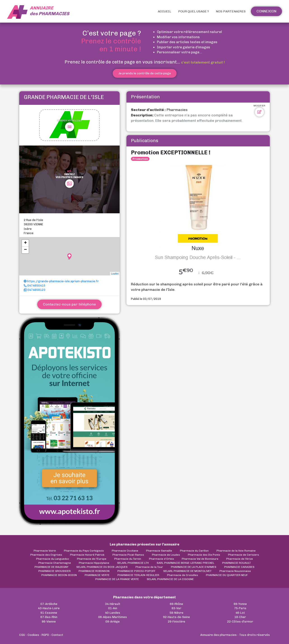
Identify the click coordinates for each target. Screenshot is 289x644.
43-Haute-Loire (49, 608)
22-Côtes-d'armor (240, 622)
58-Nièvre (176, 613)
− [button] (25, 250)
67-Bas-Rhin (49, 617)
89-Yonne (240, 604)
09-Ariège (113, 622)
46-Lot (240, 613)
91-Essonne (49, 613)
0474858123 (35, 290)
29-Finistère (176, 622)
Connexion (266, 11)
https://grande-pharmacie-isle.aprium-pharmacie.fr (61, 281)
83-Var (176, 608)
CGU (22, 635)
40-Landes (113, 613)
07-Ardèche (49, 604)
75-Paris (240, 608)
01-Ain (113, 608)
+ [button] (25, 243)
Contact (57, 635)
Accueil (164, 11)
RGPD (45, 635)
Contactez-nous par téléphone (69, 304)
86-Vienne (49, 622)
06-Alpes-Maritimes (113, 617)
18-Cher (240, 617)
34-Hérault (113, 604)
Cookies (33, 635)
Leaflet (115, 274)
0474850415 (35, 286)
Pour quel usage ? (193, 11)
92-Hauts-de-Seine (176, 617)
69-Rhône (176, 604)
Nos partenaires (231, 11)
